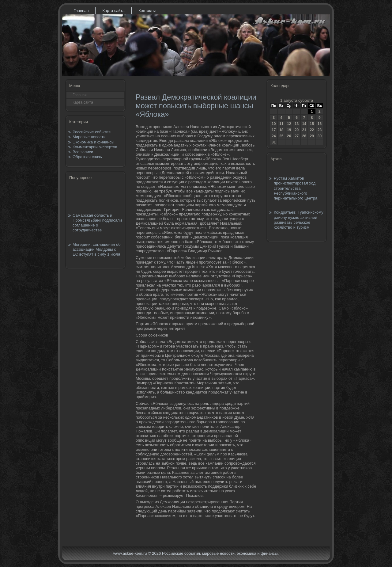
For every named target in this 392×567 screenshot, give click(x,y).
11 (281, 124)
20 (297, 130)
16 (320, 124)
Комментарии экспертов (95, 147)
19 (289, 130)
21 (304, 130)
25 (281, 136)
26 (289, 136)
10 (274, 124)
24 (274, 136)
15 (312, 124)
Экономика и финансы (93, 142)
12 (289, 124)
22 (312, 130)
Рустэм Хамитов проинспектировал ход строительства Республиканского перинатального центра (296, 188)
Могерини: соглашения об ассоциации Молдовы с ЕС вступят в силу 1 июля (97, 249)
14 (304, 124)
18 (281, 130)
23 (320, 130)
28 (304, 136)
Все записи (83, 152)
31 (274, 142)
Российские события (92, 132)
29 (312, 136)
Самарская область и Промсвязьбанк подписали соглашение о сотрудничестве (97, 223)
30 (320, 136)
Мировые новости (89, 137)
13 (297, 124)
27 (297, 136)
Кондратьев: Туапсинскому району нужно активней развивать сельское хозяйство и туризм (299, 220)
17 (274, 130)
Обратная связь (87, 157)
